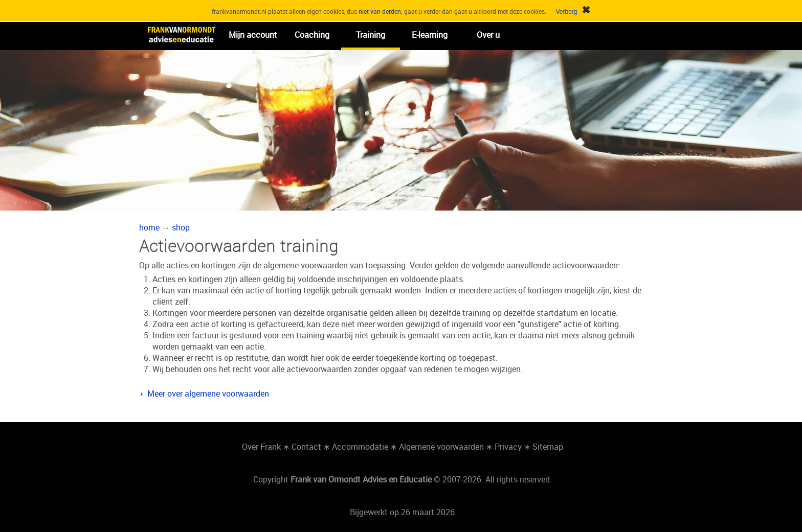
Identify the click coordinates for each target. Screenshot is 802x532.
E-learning (430, 35)
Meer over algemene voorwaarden (208, 394)
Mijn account (253, 35)
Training (371, 35)
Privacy (508, 447)
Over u (488, 35)
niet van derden (380, 11)
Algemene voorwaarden (441, 447)
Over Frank (261, 447)
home (149, 227)
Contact (306, 447)
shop (181, 227)
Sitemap (548, 447)
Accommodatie (360, 447)
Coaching (312, 35)
